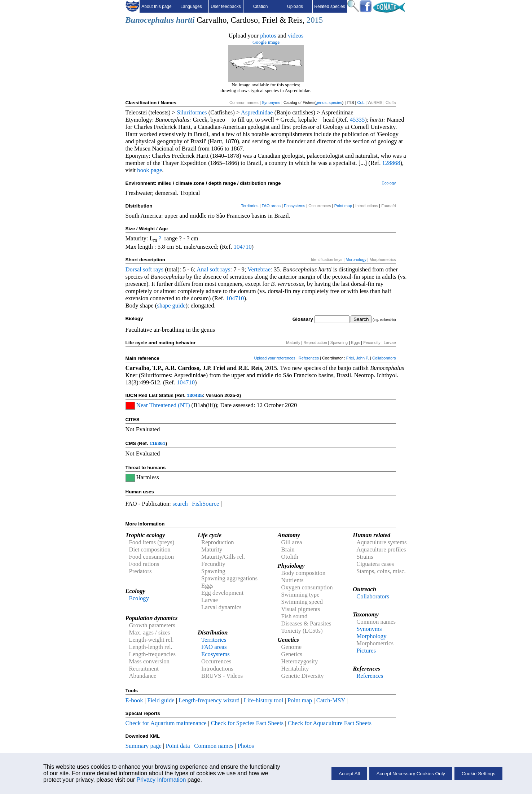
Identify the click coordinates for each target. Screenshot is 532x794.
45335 (357, 120)
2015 (315, 20)
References (309, 358)
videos (296, 36)
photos (268, 36)
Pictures (366, 651)
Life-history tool (264, 700)
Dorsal (133, 269)
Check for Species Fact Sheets (247, 723)
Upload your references (274, 358)
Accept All (349, 774)
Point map (343, 206)
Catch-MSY (331, 700)
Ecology (389, 183)
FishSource (205, 504)
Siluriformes (192, 112)
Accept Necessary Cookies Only (411, 774)
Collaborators (384, 358)
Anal (202, 269)
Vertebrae (259, 269)
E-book (134, 700)
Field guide (161, 700)
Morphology (356, 259)
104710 (243, 247)
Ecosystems (294, 206)
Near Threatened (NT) (163, 405)
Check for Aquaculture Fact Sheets (330, 723)
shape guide (171, 306)
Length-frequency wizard (209, 700)
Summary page (144, 746)
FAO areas (271, 206)
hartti (185, 20)
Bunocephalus (150, 20)
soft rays (153, 269)
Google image (266, 42)
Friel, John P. (358, 358)
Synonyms (271, 102)
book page (150, 170)
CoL (361, 102)
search (180, 504)
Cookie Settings (478, 774)
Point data (178, 746)
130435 (195, 395)
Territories (250, 206)
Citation (261, 6)
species (335, 102)
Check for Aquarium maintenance (166, 723)
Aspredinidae (257, 112)
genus (321, 102)
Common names (214, 746)
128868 (391, 163)
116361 (157, 443)
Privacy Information (161, 780)
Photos (246, 746)
